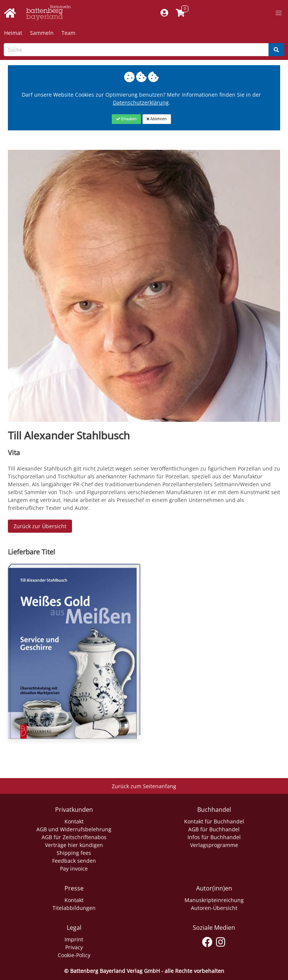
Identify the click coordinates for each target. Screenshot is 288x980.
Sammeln (42, 33)
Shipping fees (74, 853)
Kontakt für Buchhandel (214, 821)
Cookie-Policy (74, 955)
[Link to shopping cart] (181, 13)
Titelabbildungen (74, 908)
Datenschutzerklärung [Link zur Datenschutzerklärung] (141, 102)
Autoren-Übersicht (214, 908)
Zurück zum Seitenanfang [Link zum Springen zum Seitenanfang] (144, 786)
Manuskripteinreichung (214, 900)
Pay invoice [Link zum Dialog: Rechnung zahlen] (74, 869)
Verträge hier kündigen (74, 845)
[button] (279, 13)
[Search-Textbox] (136, 50)
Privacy (74, 947)
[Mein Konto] (164, 13)
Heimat (13, 33)
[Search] (276, 50)
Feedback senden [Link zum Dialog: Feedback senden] (74, 861)
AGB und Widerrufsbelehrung (74, 829)
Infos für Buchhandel (214, 837)
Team (68, 33)
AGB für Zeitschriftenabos (74, 837)
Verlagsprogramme (214, 845)
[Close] (126, 119)
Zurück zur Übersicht (40, 526)
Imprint (74, 939)
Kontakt (74, 821)
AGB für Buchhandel (214, 829)
